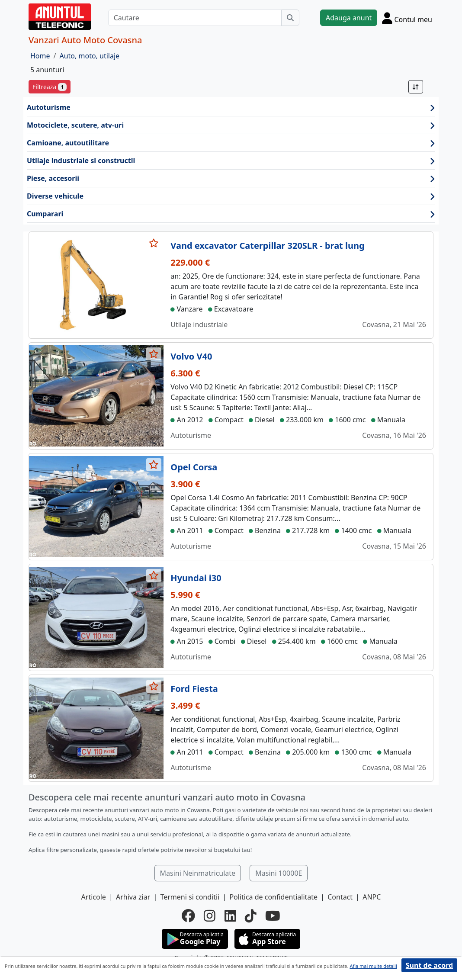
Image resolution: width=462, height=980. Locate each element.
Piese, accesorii (231, 178)
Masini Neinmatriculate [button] (198, 873)
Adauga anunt (349, 18)
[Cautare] (195, 18)
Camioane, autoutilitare (231, 143)
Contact (340, 897)
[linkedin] (230, 916)
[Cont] (407, 18)
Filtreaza (50, 87)
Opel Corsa (194, 467)
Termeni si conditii (190, 897)
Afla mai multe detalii (373, 966)
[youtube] (273, 916)
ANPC (372, 897)
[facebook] (188, 916)
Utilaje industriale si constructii (231, 161)
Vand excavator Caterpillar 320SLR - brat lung (267, 246)
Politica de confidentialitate (273, 897)
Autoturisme (231, 108)
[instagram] (210, 916)
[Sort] (416, 87)
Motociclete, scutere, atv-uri (231, 125)
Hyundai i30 (196, 578)
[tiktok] (251, 916)
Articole (94, 897)
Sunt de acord (429, 965)
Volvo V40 (191, 356)
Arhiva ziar (133, 897)
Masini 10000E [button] (279, 873)
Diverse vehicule (231, 196)
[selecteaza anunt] (154, 243)
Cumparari (231, 214)
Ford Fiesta (194, 689)
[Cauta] (290, 18)
